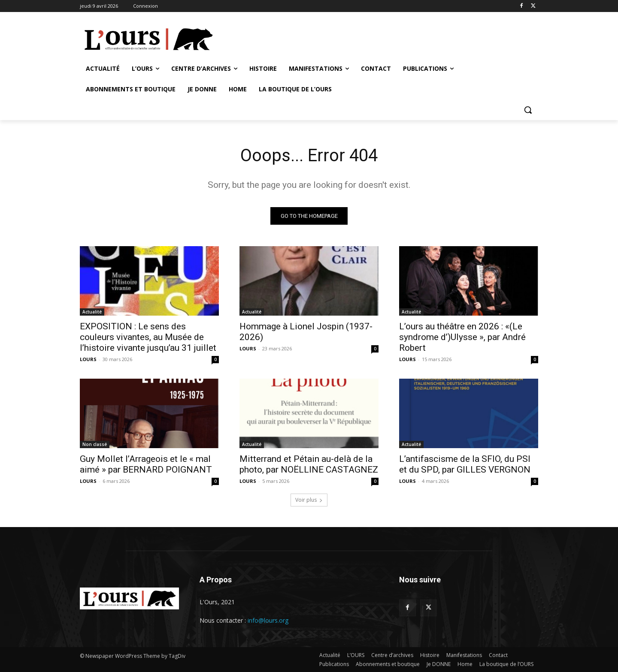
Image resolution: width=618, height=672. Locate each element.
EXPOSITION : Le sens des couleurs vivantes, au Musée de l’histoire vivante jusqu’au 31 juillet (148, 337)
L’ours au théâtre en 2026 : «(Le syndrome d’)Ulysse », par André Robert (462, 337)
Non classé (95, 444)
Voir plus (309, 500)
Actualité (92, 312)
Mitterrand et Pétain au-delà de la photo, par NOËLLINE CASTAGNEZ (309, 464)
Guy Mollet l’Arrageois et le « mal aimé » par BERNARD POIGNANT (146, 464)
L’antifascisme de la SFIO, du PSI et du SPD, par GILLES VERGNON (466, 464)
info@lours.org (268, 620)
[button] (528, 110)
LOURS (88, 359)
